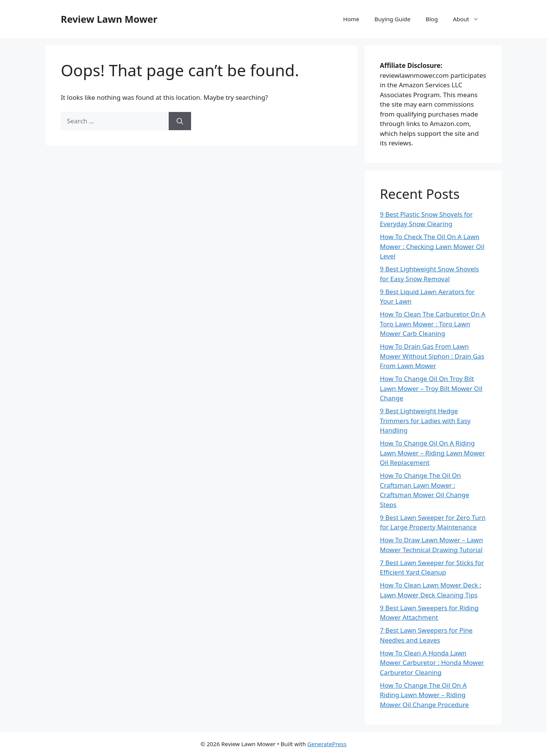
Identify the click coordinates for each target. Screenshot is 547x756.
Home (351, 19)
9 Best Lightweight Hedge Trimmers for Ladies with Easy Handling (425, 421)
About (470, 19)
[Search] (180, 121)
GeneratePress (327, 744)
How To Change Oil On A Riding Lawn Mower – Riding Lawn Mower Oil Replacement (432, 453)
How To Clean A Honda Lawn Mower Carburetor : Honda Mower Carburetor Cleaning (432, 663)
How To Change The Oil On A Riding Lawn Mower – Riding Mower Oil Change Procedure (424, 695)
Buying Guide (393, 19)
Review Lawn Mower (109, 19)
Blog (432, 19)
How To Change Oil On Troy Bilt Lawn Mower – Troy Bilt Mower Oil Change (431, 388)
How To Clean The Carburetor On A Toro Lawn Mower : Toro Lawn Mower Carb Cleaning (433, 324)
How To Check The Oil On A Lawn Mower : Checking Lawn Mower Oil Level (432, 246)
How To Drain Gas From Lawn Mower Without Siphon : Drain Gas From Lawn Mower (432, 356)
